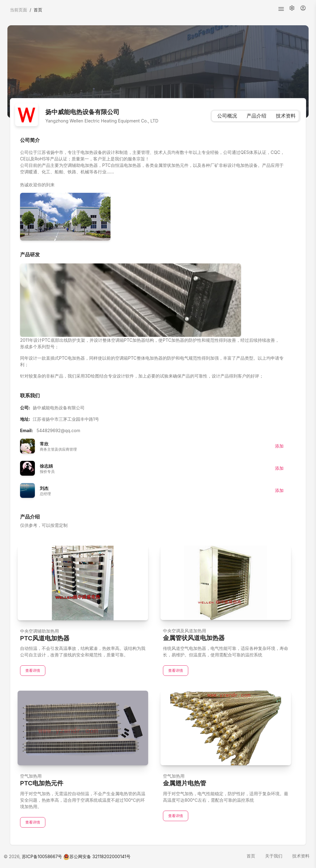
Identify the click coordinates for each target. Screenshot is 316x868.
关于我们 (274, 856)
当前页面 (19, 10)
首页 (251, 856)
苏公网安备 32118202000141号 (97, 856)
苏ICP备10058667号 (42, 856)
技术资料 (301, 856)
